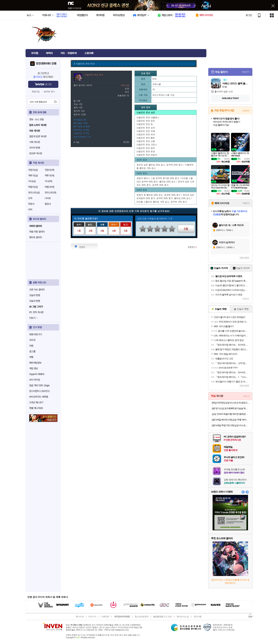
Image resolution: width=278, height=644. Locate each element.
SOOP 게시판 (36, 153)
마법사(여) (49, 187)
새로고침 (243, 258)
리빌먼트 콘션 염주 (146, 148)
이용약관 (105, 617)
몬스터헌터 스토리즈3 (39, 391)
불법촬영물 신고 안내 (162, 617)
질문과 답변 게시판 (38, 136)
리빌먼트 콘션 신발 (146, 141)
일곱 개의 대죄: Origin (39, 385)
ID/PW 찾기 (49, 92)
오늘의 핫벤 (35, 295)
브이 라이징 (35, 380)
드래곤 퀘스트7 (36, 402)
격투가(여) (49, 176)
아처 (30, 210)
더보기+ (246, 72)
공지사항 (198, 617)
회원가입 (36, 92)
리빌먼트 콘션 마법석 (147, 155)
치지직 (32, 340)
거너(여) (48, 181)
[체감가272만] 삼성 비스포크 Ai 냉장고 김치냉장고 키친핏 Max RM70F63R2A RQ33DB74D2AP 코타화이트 (231, 403)
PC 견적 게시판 (36, 312)
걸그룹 (32, 351)
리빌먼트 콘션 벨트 (146, 138)
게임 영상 (34, 368)
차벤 (31, 346)
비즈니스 (92, 617)
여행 (31, 357)
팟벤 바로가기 (36, 334)
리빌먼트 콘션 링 (145, 124)
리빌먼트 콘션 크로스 (147, 144)
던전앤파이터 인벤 (46, 64)
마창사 (31, 204)
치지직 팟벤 (35, 148)
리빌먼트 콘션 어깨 (146, 131)
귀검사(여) (49, 170)
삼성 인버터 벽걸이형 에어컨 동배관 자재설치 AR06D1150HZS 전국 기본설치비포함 (231, 414)
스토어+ (246, 111)
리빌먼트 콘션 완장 (146, 151)
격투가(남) (33, 176)
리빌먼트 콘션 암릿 (146, 121)
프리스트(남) (34, 193)
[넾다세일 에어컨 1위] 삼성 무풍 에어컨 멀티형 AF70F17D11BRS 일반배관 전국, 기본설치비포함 (231, 420)
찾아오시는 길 (183, 617)
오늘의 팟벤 (35, 301)
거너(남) (32, 181)
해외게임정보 (35, 363)
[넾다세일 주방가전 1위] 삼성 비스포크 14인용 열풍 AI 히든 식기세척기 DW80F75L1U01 (231, 425)
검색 (55, 102)
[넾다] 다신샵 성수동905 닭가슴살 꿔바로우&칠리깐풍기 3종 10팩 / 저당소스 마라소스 (231, 408)
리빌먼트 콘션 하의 (146, 134)
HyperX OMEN (37, 374)
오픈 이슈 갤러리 (37, 290)
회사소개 (80, 617)
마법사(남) (33, 187)
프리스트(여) (51, 193)
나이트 (48, 198)
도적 (30, 198)
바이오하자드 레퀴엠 (39, 397)
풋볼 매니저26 (36, 408)
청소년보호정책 (141, 617)
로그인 (249, 15)
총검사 (48, 204)
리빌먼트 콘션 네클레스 (148, 117)
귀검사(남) (33, 170)
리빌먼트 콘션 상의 (146, 128)
